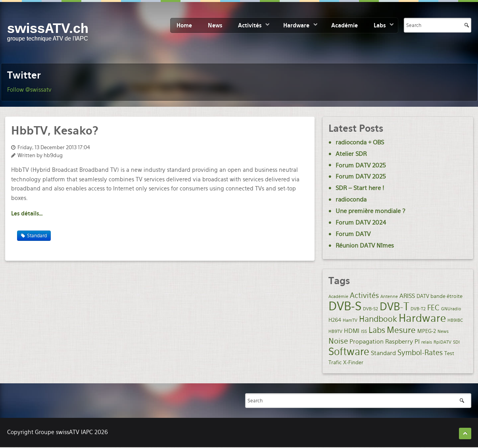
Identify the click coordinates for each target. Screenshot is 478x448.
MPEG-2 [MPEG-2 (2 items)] (427, 331)
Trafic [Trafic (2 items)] (335, 362)
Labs (380, 25)
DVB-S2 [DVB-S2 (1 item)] (370, 309)
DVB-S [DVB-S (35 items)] (345, 306)
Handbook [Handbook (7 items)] (378, 319)
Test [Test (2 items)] (449, 353)
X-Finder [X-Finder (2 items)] (353, 362)
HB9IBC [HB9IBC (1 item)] (455, 320)
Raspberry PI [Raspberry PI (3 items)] (402, 342)
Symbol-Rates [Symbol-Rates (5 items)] (420, 353)
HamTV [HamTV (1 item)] (350, 320)
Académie (345, 25)
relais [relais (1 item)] (427, 342)
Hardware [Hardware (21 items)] (422, 318)
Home (184, 25)
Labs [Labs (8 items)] (377, 330)
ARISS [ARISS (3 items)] (407, 296)
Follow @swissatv (29, 90)
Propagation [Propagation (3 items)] (367, 342)
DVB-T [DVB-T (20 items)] (394, 307)
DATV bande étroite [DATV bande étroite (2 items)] (440, 296)
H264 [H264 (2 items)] (335, 320)
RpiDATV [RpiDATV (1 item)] (442, 342)
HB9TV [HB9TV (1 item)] (335, 332)
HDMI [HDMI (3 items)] (352, 331)
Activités (250, 25)
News (215, 25)
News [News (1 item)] (443, 332)
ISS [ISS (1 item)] (364, 332)
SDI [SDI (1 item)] (456, 342)
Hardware (296, 25)
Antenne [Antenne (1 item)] (389, 297)
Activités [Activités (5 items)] (364, 295)
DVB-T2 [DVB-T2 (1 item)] (418, 309)
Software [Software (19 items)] (349, 352)
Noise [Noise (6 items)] (338, 341)
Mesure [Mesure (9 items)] (401, 330)
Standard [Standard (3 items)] (383, 353)
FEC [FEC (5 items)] (433, 308)
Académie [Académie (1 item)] (338, 297)
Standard (37, 236)
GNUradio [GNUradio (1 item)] (451, 309)
